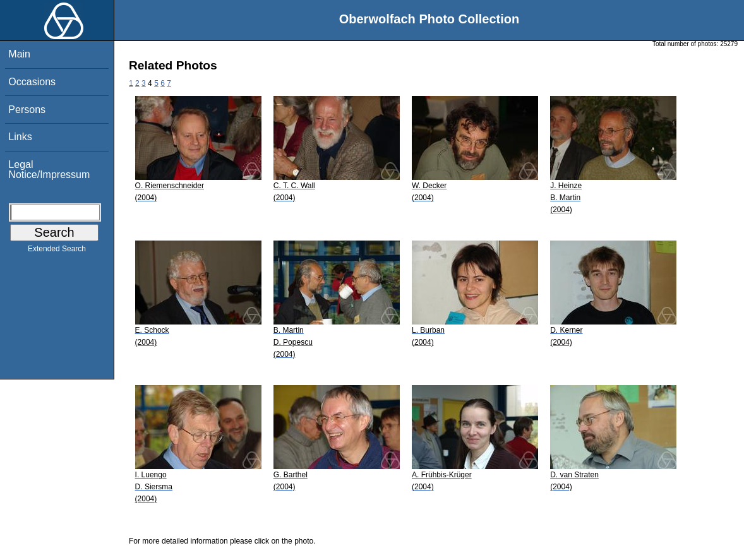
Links (20, 137)
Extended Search (57, 251)
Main (19, 54)
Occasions (32, 82)
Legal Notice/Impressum (49, 170)
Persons (27, 110)
